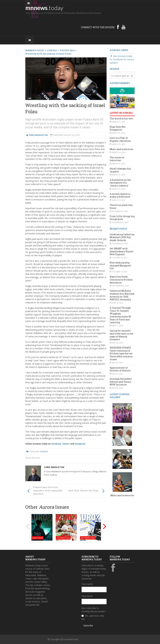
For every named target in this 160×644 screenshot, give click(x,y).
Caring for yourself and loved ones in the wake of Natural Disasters (121, 335)
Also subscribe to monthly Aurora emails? (94, 610)
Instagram (80, 444)
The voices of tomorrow (117, 159)
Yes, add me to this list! (93, 617)
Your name (87, 584)
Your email (87, 596)
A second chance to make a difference (120, 195)
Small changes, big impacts (120, 170)
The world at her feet (121, 118)
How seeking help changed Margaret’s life (120, 265)
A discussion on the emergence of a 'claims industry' (120, 183)
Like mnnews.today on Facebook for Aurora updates (122, 59)
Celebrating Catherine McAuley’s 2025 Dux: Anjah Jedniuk (122, 237)
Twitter (66, 444)
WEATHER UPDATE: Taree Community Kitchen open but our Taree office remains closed (121, 354)
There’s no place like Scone (121, 206)
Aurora (44, 451)
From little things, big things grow (122, 218)
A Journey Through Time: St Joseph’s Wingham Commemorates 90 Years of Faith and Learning (120, 315)
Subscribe (88, 625)
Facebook (56, 444)
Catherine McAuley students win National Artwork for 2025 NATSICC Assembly (122, 295)
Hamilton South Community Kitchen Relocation (121, 280)
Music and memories (121, 149)
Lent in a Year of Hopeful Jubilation (120, 139)
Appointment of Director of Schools (120, 369)
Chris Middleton (54, 467)
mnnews (44, 8)
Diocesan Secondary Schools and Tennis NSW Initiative (121, 382)
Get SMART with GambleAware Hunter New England (122, 251)
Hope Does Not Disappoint (118, 128)
